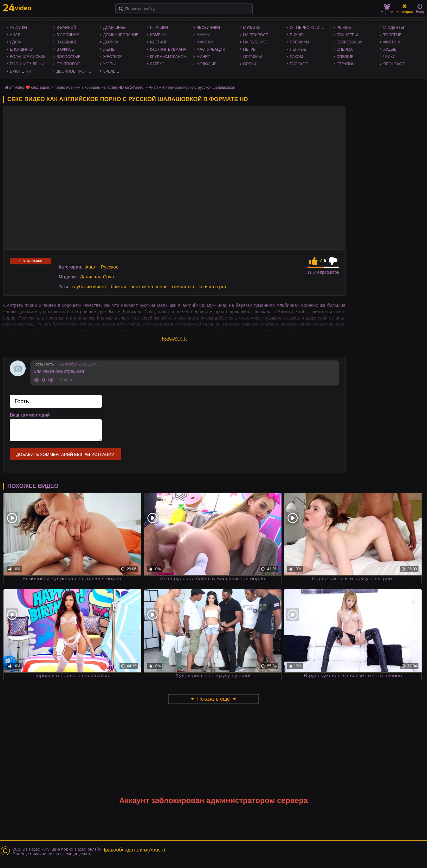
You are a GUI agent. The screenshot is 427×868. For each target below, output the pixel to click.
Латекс (157, 64)
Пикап (296, 35)
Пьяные (298, 49)
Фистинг (392, 42)
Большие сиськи (28, 57)
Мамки (204, 35)
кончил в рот (213, 286)
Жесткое (112, 57)
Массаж (205, 42)
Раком (296, 57)
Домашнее (114, 28)
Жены (109, 49)
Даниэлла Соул (97, 277)
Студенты (394, 28)
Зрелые (111, 71)
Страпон (346, 64)
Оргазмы (252, 57)
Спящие (345, 57)
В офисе (65, 49)
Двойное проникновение (77, 71)
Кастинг (159, 42)
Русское (299, 64)
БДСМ (15, 42)
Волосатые (68, 57)
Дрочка (111, 42)
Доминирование (121, 35)
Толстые (392, 35)
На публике (255, 42)
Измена (158, 35)
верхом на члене (149, 286)
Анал (15, 35)
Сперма (345, 49)
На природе (256, 35)
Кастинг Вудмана (168, 49)
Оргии (250, 64)
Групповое (68, 64)
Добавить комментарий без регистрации (65, 454)
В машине (67, 42)
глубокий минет (89, 286)
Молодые (207, 64)
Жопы (109, 64)
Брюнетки (21, 71)
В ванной (66, 28)
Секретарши (350, 42)
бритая (118, 286)
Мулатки (252, 28)
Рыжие (344, 28)
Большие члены (27, 64)
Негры (250, 49)
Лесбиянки (208, 28)
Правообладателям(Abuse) (133, 850)
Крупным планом (168, 57)
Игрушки (159, 28)
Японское (394, 64)
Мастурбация (211, 49)
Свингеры (347, 35)
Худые (390, 49)
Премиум (299, 42)
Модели (387, 9)
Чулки (389, 57)
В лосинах (68, 35)
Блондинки (22, 49)
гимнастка (183, 286)
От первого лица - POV (310, 28)
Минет (203, 57)
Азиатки (18, 28)
